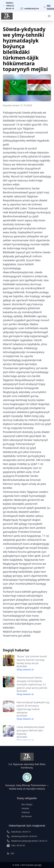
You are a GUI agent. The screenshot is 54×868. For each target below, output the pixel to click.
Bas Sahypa (27, 804)
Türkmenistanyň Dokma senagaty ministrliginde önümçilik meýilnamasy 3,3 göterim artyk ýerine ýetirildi (32, 683)
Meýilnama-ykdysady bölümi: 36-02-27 (29, 841)
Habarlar (26, 812)
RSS (10, 853)
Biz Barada (27, 816)
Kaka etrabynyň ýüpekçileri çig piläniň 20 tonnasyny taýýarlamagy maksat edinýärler (33, 707)
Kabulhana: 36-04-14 (21, 832)
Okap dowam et (25, 670)
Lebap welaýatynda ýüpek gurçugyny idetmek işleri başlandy (31, 730)
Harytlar (25, 808)
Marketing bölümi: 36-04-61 (24, 836)
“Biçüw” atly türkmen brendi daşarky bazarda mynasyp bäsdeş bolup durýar (32, 660)
